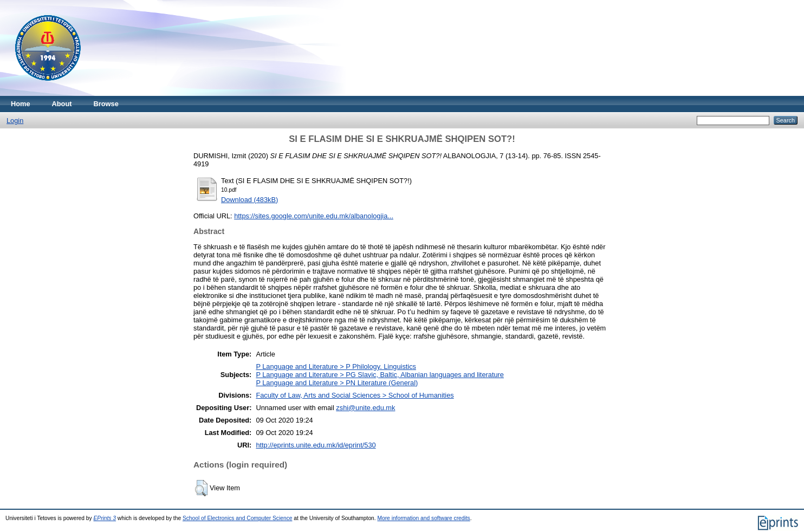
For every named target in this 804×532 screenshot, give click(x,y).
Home (21, 104)
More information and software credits (423, 518)
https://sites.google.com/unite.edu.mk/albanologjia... (314, 216)
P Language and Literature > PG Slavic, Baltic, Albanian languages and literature (380, 375)
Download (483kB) (249, 200)
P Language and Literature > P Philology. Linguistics (336, 366)
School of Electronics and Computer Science (238, 518)
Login (15, 121)
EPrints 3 (105, 518)
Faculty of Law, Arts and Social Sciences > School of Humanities (355, 395)
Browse (106, 104)
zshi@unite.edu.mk (365, 408)
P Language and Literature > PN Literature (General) (337, 383)
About (62, 104)
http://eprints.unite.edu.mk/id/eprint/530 (316, 445)
